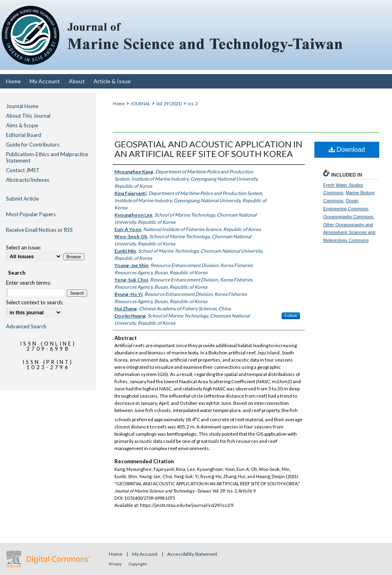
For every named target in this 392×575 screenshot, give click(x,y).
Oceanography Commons (348, 217)
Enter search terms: (28, 283)
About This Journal (28, 116)
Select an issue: (23, 247)
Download (347, 150)
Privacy (116, 564)
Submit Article (22, 199)
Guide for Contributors (33, 145)
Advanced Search (26, 326)
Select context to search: (35, 302)
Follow (291, 316)
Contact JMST (23, 170)
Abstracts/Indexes (28, 180)
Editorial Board (24, 135)
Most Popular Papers (31, 214)
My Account (145, 554)
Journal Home (22, 106)
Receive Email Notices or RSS (39, 230)
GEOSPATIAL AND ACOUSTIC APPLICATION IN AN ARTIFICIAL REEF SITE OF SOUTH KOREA (208, 149)
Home (119, 104)
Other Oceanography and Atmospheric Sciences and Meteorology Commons (349, 233)
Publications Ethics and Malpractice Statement (47, 157)
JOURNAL (140, 104)
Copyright (138, 564)
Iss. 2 (193, 104)
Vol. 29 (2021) (169, 104)
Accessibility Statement (192, 554)
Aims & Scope (22, 125)
